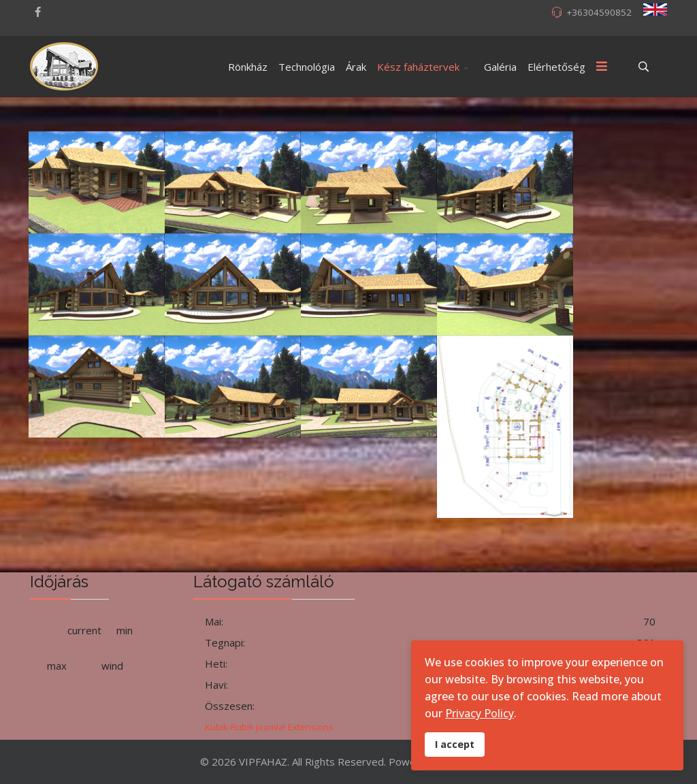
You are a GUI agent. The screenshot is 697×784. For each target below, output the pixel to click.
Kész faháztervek (418, 67)
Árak (356, 67)
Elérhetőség (556, 67)
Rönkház (248, 67)
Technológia (307, 67)
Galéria (500, 67)
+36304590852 (599, 12)
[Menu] (602, 67)
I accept (455, 744)
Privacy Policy (480, 713)
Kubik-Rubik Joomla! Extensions (269, 727)
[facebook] (38, 12)
